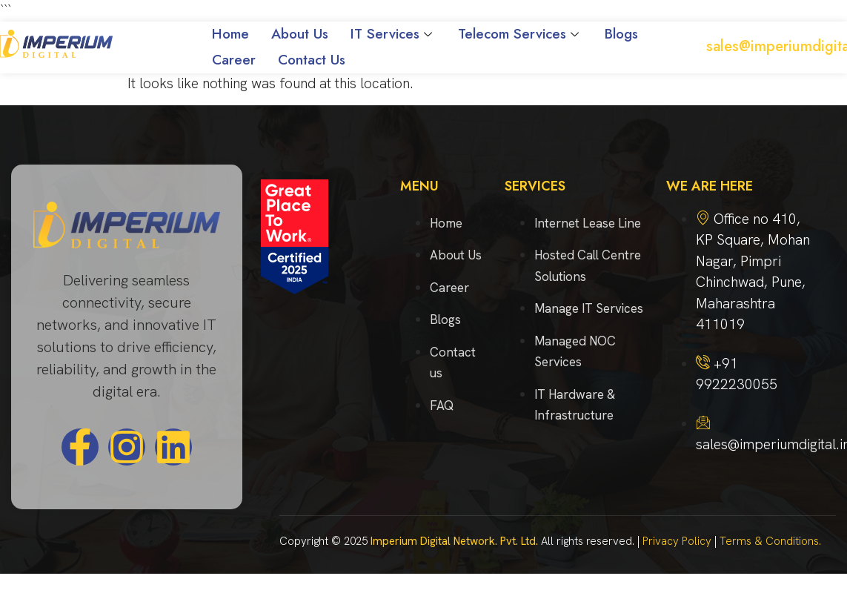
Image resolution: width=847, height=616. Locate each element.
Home (230, 34)
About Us (300, 34)
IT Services (393, 34)
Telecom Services (520, 34)
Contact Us (312, 60)
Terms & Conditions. (770, 541)
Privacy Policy (677, 541)
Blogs (621, 34)
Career (234, 60)
